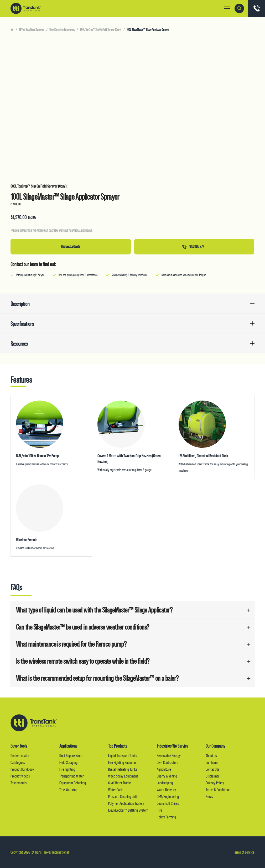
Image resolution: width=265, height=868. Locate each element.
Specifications (22, 324)
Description (20, 304)
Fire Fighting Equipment (123, 762)
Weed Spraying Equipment (62, 30)
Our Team (212, 762)
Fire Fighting (67, 769)
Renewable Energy (169, 756)
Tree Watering (68, 790)
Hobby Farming (166, 817)
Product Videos (20, 776)
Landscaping (165, 783)
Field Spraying (68, 762)
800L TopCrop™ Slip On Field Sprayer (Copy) (101, 30)
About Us (211, 756)
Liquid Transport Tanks (123, 756)
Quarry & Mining (167, 776)
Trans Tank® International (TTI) (26, 8)
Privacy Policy (215, 783)
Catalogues (18, 762)
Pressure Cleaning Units (123, 797)
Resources (19, 344)
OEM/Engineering (168, 797)
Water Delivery (166, 790)
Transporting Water (72, 776)
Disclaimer (212, 776)
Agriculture (164, 769)
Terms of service (244, 852)
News (209, 797)
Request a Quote (71, 246)
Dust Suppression (70, 756)
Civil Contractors (167, 762)
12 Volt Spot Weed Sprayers (32, 30)
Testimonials (19, 783)
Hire (159, 810)
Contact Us (212, 769)
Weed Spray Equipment (123, 776)
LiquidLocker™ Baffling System (128, 810)
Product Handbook (22, 769)
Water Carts (116, 790)
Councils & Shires (168, 803)
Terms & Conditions (218, 790)
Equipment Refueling (73, 783)
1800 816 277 (193, 246)
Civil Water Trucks (120, 783)
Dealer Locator (20, 756)
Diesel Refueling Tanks (123, 769)
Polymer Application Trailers (126, 803)
